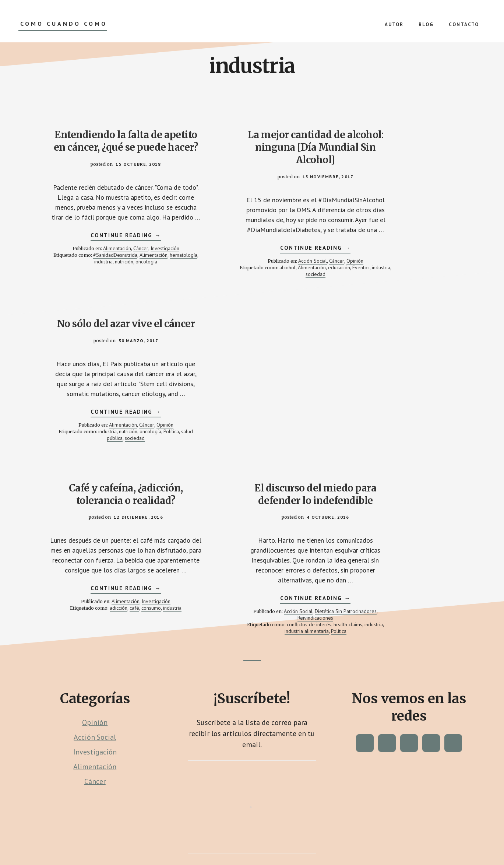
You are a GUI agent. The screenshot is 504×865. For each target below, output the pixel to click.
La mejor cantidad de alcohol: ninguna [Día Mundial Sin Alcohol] (252, 147)
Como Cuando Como (64, 24)
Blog (205, 840)
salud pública (397, 281)
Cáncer (119, 281)
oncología (105, 301)
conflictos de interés (264, 520)
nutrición (144, 294)
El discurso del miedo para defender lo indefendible (252, 363)
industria (124, 294)
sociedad (284, 294)
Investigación (144, 281)
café (123, 503)
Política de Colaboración (302, 840)
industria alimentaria (261, 526)
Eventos (243, 294)
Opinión (291, 281)
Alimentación (96, 281)
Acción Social (249, 281)
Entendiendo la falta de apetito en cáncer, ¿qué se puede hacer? (105, 147)
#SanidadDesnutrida (124, 287)
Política (373, 281)
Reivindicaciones (270, 513)
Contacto (184, 840)
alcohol (256, 287)
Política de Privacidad (242, 840)
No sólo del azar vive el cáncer (399, 141)
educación (221, 294)
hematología (98, 294)
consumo (140, 503)
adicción (107, 503)
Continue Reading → (105, 269)
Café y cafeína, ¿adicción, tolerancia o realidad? (105, 363)
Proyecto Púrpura (295, 834)
